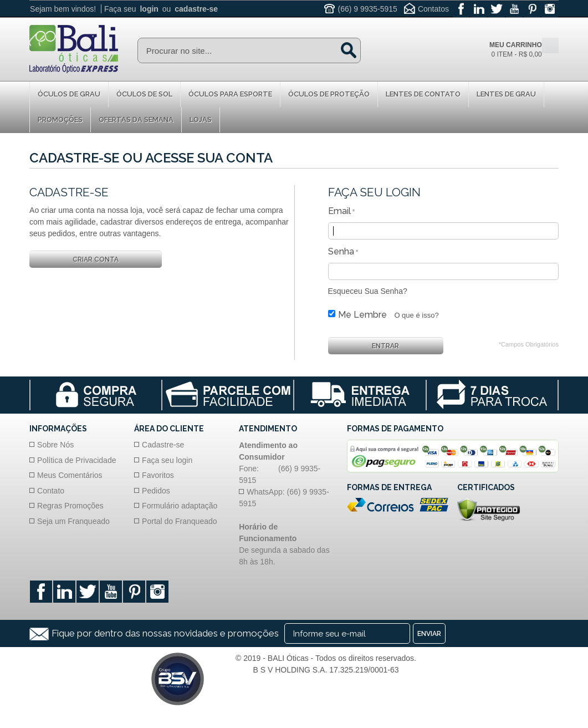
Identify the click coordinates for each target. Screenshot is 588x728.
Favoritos (158, 475)
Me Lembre (362, 315)
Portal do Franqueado (179, 521)
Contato (51, 491)
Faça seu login (167, 460)
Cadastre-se (163, 445)
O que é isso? (416, 315)
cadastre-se (196, 9)
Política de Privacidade (76, 460)
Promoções (60, 119)
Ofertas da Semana (136, 119)
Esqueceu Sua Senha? (368, 291)
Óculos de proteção (329, 94)
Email (339, 211)
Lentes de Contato (423, 94)
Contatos (433, 9)
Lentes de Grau (506, 94)
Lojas (201, 119)
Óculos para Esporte (230, 94)
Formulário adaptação (180, 506)
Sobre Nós (55, 445)
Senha (341, 251)
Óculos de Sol (144, 94)
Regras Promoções (70, 506)
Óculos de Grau (69, 94)
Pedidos (156, 491)
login (149, 9)
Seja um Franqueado (73, 521)
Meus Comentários (70, 475)
